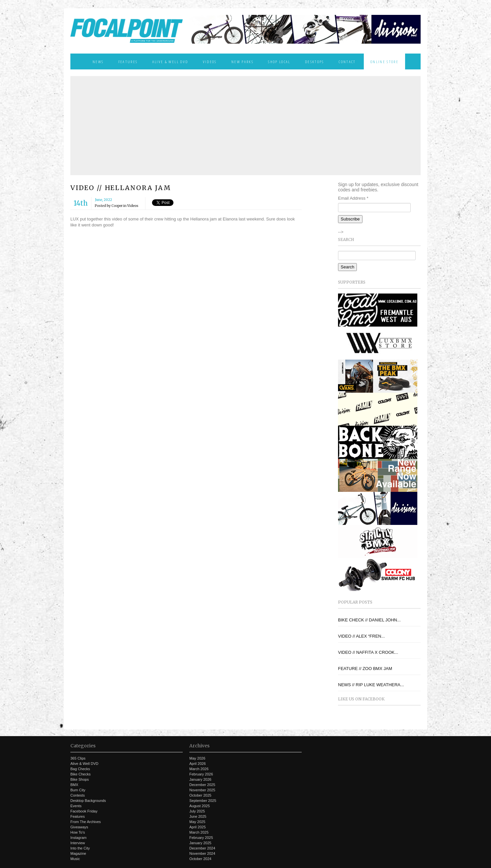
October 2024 (200, 859)
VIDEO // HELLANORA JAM (121, 188)
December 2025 (202, 785)
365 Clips (78, 758)
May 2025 (197, 822)
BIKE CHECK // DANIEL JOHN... (369, 620)
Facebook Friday (84, 811)
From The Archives (86, 822)
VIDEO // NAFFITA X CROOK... (368, 652)
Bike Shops (80, 779)
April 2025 (198, 827)
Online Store (384, 61)
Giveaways (79, 827)
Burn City (78, 790)
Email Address (353, 198)
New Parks (242, 61)
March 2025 (199, 832)
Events (76, 806)
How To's (78, 832)
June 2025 (198, 816)
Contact (347, 61)
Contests (77, 795)
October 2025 (200, 795)
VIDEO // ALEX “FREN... (361, 636)
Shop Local (279, 61)
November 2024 (202, 853)
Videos (210, 61)
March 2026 (199, 769)
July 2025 (197, 811)
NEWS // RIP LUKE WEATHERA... (371, 685)
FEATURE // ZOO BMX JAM (365, 669)
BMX (74, 785)
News (98, 61)
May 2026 (197, 758)
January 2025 (200, 843)
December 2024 (202, 848)
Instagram (78, 838)
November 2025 (202, 790)
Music (75, 859)
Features (128, 61)
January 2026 (200, 779)
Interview (78, 843)
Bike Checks (80, 774)
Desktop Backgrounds (88, 801)
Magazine (78, 853)
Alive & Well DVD (170, 61)
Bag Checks (80, 769)
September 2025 (203, 801)
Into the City (80, 848)
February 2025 (201, 838)
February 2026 (201, 774)
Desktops (315, 61)
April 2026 (198, 764)
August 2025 (200, 806)
